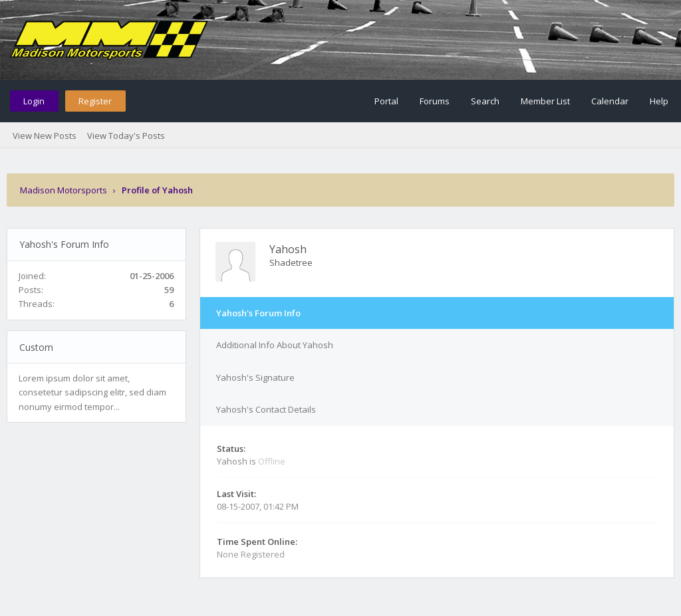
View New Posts (45, 136)
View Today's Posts (126, 136)
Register (95, 101)
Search (485, 101)
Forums (435, 101)
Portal (386, 101)
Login (34, 101)
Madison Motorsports (64, 190)
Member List (545, 101)
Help (659, 101)
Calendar (610, 101)
